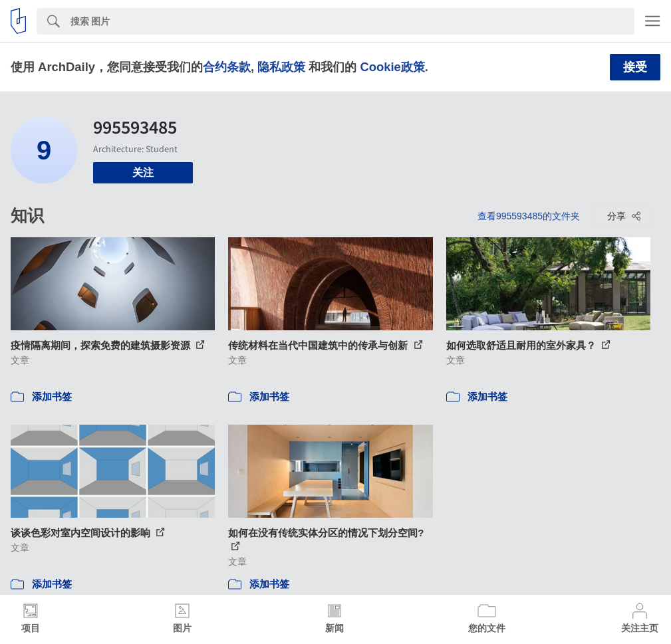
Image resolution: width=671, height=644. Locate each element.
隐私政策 (281, 67)
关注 (143, 172)
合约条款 (227, 67)
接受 (635, 67)
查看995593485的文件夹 (529, 216)
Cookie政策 (392, 67)
